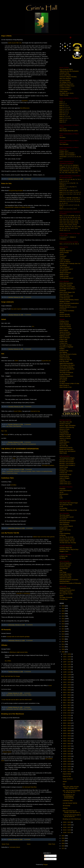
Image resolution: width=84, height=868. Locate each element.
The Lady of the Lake (66, 422)
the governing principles (16, 190)
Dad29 (61, 596)
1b (67, 190)
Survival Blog (63, 508)
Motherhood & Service (66, 447)
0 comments (28, 179)
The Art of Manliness (65, 563)
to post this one (46, 361)
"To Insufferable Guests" (66, 278)
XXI (63, 173)
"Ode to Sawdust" (65, 267)
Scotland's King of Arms (66, 84)
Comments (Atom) (15, 847)
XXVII (72, 221)
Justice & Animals (65, 358)
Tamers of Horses (65, 332)
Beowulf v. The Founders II (67, 463)
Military (21, 709)
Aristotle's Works (64, 73)
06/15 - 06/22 (67, 726)
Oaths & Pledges (64, 478)
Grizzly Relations (64, 442)
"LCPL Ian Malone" (65, 262)
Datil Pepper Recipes (66, 285)
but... (33, 326)
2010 (63, 647)
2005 (63, 841)
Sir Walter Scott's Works (66, 93)
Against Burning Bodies (66, 363)
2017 (63, 629)
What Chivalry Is (64, 385)
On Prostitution (64, 431)
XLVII (76, 228)
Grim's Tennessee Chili (66, 296)
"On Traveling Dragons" (66, 269)
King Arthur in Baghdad (66, 347)
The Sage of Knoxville (66, 597)
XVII (61, 171)
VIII (80, 157)
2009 (63, 649)
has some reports (16, 309)
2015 (63, 634)
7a (76, 179)
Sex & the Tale (64, 446)
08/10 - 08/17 (67, 705)
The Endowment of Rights (67, 458)
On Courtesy (63, 380)
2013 (63, 639)
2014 (63, 637)
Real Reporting (17, 426)
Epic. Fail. (4, 431)
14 (67, 203)
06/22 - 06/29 (67, 723)
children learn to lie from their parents (44, 537)
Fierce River (63, 469)
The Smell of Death (65, 334)
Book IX (62, 116)
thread (6, 434)
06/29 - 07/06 (67, 720)
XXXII (72, 223)
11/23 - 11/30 (67, 667)
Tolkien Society (64, 95)
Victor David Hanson (65, 490)
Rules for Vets (6, 184)
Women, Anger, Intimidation (68, 425)
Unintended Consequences (29, 444)
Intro (61, 216)
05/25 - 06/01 (67, 733)
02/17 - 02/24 (67, 769)
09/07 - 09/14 (67, 695)
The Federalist (64, 569)
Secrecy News (7, 752)
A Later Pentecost (65, 374)
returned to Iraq (35, 411)
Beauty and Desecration (66, 449)
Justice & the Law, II (65, 484)
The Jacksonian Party (66, 505)
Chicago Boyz (64, 599)
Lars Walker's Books (65, 592)
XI (66, 169)
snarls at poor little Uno (15, 43)
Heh (3, 354)
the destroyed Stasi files (29, 787)
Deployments (10, 709)
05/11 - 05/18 (67, 738)
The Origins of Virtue (65, 345)
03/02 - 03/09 (67, 764)
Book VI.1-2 (63, 194)
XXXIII (76, 223)
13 (68, 181)
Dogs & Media (6, 36)
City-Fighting (63, 352)
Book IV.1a (63, 190)
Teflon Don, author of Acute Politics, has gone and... (71, 787)
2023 (63, 614)
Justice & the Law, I (65, 482)
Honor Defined (64, 330)
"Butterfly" (62, 249)
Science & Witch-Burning (67, 427)
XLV (69, 228)
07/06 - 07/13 (67, 718)
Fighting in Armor (64, 336)
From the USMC (64, 361)
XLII (76, 227)
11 (64, 181)
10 (62, 181)
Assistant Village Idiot (66, 548)
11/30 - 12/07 (67, 664)
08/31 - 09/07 (67, 697)
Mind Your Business (65, 78)
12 (66, 181)
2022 (63, 616)
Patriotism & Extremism (66, 376)
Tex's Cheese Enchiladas (67, 311)
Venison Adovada (65, 314)
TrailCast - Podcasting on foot (68, 510)
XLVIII (61, 230)
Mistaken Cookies (65, 301)
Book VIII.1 (63, 201)
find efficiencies (25, 108)
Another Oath (63, 341)
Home (29, 844)
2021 (63, 619)
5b (73, 187)
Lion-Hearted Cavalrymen (67, 369)
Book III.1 (62, 187)
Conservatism (10, 471)
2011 (63, 644)
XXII (66, 173)
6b (74, 179)
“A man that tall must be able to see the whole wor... (72, 816)
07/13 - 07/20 (67, 715)
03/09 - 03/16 (67, 761)
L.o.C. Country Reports (66, 526)
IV (72, 157)
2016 (63, 631)
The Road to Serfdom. (48, 465)
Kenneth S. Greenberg (23, 593)
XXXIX (67, 227)
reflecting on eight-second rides (18, 652)
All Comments (49, 859)
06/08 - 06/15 (67, 728)
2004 (63, 843)
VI (75, 157)
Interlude (62, 185)
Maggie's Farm (64, 551)
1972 (63, 848)
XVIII (76, 171)
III (70, 157)
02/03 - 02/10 (67, 822)
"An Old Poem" (64, 271)
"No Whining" (63, 265)
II (68, 157)
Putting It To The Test (66, 360)
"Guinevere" (63, 256)
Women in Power (64, 429)
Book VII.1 (63, 198)
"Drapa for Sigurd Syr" (66, 251)
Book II (62, 104)
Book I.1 (62, 179)
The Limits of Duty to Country (68, 354)
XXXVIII (62, 227)
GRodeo (4, 645)
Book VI (62, 111)
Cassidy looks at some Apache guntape (18, 637)
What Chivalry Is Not (65, 387)
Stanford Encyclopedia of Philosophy (70, 583)
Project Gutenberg (65, 533)
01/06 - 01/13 (67, 832)
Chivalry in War (64, 350)
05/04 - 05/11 (67, 741)
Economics (17, 471)
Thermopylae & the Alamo (67, 365)
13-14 (78, 200)
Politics (11, 426)
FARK (16, 361)
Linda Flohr (63, 440)
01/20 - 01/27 (67, 827)
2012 (63, 642)
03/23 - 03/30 (67, 756)
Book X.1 (62, 209)
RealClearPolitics (64, 581)
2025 (63, 608)
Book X (62, 118)
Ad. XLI (62, 228)
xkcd (61, 532)
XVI (78, 169)
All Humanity (6, 630)
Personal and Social (65, 474)
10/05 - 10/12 (67, 685)
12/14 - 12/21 (67, 659)
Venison (62, 312)
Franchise (62, 480)
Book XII (62, 122)
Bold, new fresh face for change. (11, 676)
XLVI (72, 228)
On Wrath (62, 382)
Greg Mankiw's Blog (65, 576)
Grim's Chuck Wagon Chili (67, 292)
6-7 (76, 187)
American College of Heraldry (68, 77)
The (63, 129)
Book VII (62, 113)
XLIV (66, 228)
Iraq (7, 426)
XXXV (66, 225)
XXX (65, 223)
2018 (63, 626)
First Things (63, 572)
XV (76, 169)
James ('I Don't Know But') (67, 590)
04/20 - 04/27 (67, 746)
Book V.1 (62, 192)
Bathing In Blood (64, 356)
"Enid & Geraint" (64, 252)
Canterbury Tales (8, 478)
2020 (63, 621)
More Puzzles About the (69, 131)
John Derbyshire (64, 524)
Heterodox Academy (65, 578)
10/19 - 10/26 (67, 680)
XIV (73, 169)
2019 (63, 624)
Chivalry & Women (65, 424)
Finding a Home (64, 321)
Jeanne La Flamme (65, 438)
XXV (77, 173)
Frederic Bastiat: (67, 541)
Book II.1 (62, 183)
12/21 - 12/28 (67, 657)
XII (68, 169)
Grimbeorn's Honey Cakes (67, 287)
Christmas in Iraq (64, 371)
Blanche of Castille (65, 436)
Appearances (10, 695)
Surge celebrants (8, 302)
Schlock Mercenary (65, 530)
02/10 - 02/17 (67, 772)
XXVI (68, 221)
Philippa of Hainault (65, 435)
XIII (70, 169)
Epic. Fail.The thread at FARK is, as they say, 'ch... (71, 791)
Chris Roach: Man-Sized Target (69, 503)
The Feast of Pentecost (66, 372)
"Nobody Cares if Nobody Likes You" (70, 263)
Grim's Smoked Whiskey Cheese (69, 300)
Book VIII (62, 115)
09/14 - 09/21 (67, 692)
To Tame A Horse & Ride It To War (69, 383)
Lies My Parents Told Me (10, 533)
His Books (62, 558)
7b (78, 179)
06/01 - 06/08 (67, 731)
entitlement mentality (26, 471)
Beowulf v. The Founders (67, 460)
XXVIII (76, 221)
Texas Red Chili (64, 294)
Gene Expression (65, 522)
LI (69, 230)
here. (14, 458)
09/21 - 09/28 (67, 690)
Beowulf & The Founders (67, 462)
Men (17, 709)
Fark (61, 496)
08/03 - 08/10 (67, 708)
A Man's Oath (63, 339)
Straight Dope (64, 528)
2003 (63, 846)
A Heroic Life (63, 473)
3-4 (71, 190)
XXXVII (75, 225)
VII (77, 157)
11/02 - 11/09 (67, 674)
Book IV (62, 107)
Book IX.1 (62, 205)
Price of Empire (28, 709)
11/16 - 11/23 (67, 669)
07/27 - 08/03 (67, 710)
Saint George (63, 378)
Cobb (61, 498)
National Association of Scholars (69, 580)
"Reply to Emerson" (65, 273)
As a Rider (8, 661)
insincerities (14, 444)
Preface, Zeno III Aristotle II (67, 155)
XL (70, 227)
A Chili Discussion (65, 298)
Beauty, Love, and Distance (67, 451)
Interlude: (72, 198)
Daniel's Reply (64, 467)
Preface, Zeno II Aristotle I (67, 153)
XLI (73, 227)
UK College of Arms (65, 82)
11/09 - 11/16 (67, 672)
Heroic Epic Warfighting (66, 367)
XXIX (61, 223)
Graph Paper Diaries (65, 574)
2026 (63, 606)
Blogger (45, 864)
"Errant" (62, 254)
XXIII (70, 173)
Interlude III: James (68, 171)
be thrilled (13, 485)
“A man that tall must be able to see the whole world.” (17, 700)
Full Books (63, 535)
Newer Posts (5, 844)
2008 (63, 652)
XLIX (65, 230)
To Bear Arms (63, 343)
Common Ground (65, 567)
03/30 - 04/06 (67, 754)
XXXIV (61, 225)
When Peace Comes (66, 328)
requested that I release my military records (17, 207)
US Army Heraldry (65, 80)
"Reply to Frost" (64, 274)
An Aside (72, 216)
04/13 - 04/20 (67, 749)
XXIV (73, 173)
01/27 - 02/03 (67, 825)
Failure (8, 444)
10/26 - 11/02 (67, 677)
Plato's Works (63, 91)
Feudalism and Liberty (66, 471)
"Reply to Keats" (64, 276)
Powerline (62, 489)
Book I (61, 102)
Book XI (62, 120)
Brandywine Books (65, 588)
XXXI (68, 223)
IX (60, 158)
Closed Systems (64, 476)
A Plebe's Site (64, 556)
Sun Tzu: (67, 537)
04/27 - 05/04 (67, 743)
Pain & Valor (63, 444)
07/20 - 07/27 (67, 713)
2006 (63, 838)
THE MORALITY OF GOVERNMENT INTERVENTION (20, 449)
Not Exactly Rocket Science (68, 521)
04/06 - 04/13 (67, 751)
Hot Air (61, 492)
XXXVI (70, 225)
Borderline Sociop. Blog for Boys (69, 549)
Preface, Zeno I (64, 151)
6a (72, 179)
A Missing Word (64, 433)
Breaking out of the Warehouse (13, 714)
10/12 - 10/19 (67, 682)
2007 (63, 836)
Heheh (4, 319)
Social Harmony (64, 323)
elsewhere (25, 101)
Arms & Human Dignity (66, 69)
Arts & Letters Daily (65, 75)
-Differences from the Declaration (69, 71)
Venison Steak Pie (65, 316)
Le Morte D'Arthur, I (65, 88)
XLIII (79, 227)
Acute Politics (18, 411)
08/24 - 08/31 (67, 700)
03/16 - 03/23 (67, 759)
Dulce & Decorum (65, 338)
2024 (63, 611)
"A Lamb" (62, 258)
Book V (62, 109)
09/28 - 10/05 (67, 687)
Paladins (62, 349)
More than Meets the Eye (20, 695)
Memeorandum (64, 494)
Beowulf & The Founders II (67, 465)
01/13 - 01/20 (67, 830)
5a (71, 187)
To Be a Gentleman (65, 325)
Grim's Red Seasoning (66, 283)
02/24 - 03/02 (67, 766)
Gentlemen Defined (65, 327)
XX (60, 173)
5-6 (71, 194)
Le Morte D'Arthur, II (65, 89)
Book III (62, 105)
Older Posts (52, 844)
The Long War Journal (66, 594)
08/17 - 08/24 (67, 703)
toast (50, 685)
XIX (79, 171)
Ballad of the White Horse (67, 86)
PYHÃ (61, 506)
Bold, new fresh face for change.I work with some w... (72, 812)
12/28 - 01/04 (67, 654)
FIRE (61, 570)
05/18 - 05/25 (67, 736)
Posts (47, 856)
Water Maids (63, 453)
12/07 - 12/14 (67, 662)
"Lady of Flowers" (65, 260)
